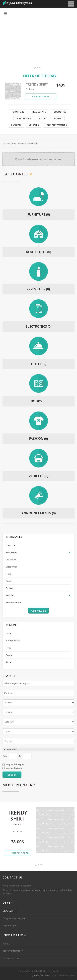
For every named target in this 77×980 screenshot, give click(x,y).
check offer (41, 96)
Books (58, 118)
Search (12, 775)
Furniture (18, 112)
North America (13, 641)
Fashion (30, 89)
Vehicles (34, 125)
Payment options (11, 925)
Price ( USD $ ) (11, 749)
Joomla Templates (41, 975)
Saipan (10, 655)
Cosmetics (60, 112)
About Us (7, 944)
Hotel (42, 118)
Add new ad (38, 611)
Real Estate (39, 112)
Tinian (9, 662)
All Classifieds (9, 911)
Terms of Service (11, 958)
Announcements (57, 125)
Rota (8, 648)
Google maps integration (15, 918)
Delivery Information (13, 951)
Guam (9, 633)
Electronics (24, 118)
